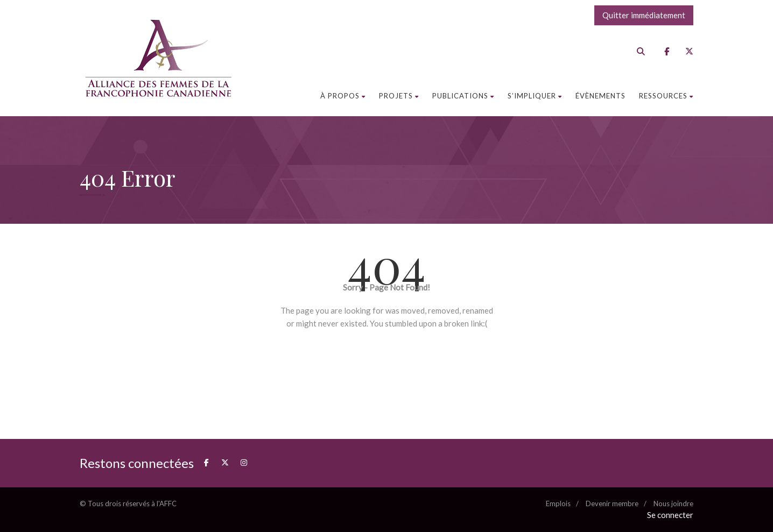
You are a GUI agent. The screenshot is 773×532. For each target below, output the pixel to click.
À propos (343, 96)
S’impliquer (535, 96)
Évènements (600, 96)
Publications (463, 96)
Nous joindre (673, 503)
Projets (399, 96)
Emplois (558, 503)
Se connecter (670, 515)
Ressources (666, 96)
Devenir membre (612, 503)
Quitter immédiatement (644, 15)
